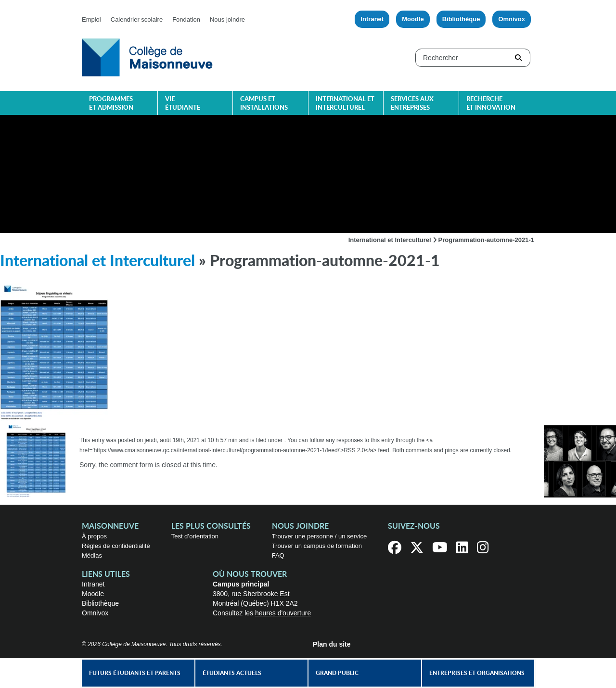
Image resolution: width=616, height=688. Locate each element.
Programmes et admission (111, 104)
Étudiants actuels (232, 673)
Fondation (186, 19)
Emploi (91, 19)
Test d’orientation (195, 536)
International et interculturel (345, 104)
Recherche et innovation (491, 104)
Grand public (337, 673)
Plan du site (332, 644)
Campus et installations (264, 104)
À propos (94, 536)
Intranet (372, 19)
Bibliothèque (461, 19)
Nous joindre (227, 19)
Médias (92, 555)
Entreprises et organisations (477, 673)
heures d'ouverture (283, 613)
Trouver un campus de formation (317, 546)
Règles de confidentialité (116, 546)
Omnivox (512, 19)
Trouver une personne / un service (320, 536)
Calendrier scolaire (137, 19)
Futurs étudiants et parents (135, 673)
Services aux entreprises (412, 104)
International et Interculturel (390, 240)
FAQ (278, 555)
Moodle (413, 19)
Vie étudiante (183, 104)
